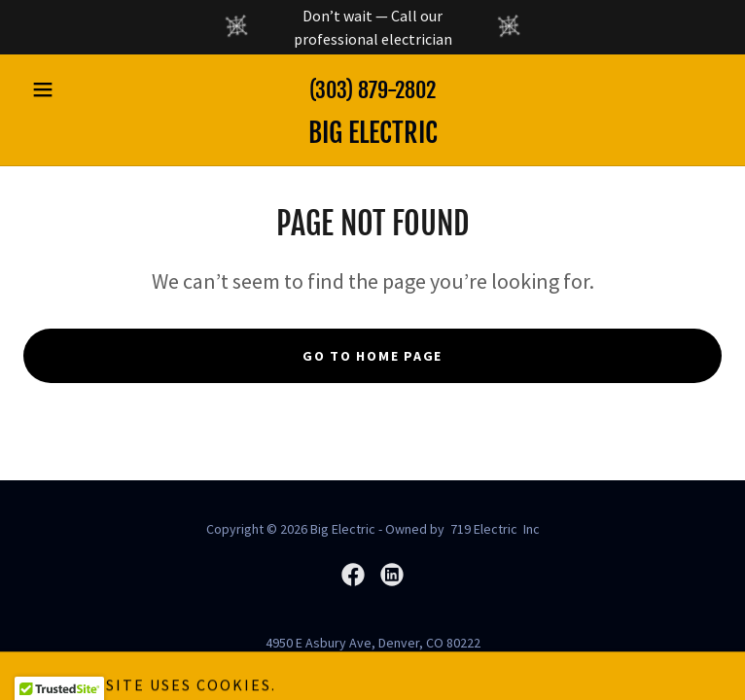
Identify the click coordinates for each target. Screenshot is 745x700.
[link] (372, 133)
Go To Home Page (372, 356)
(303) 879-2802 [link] (372, 90)
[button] (76, 89)
